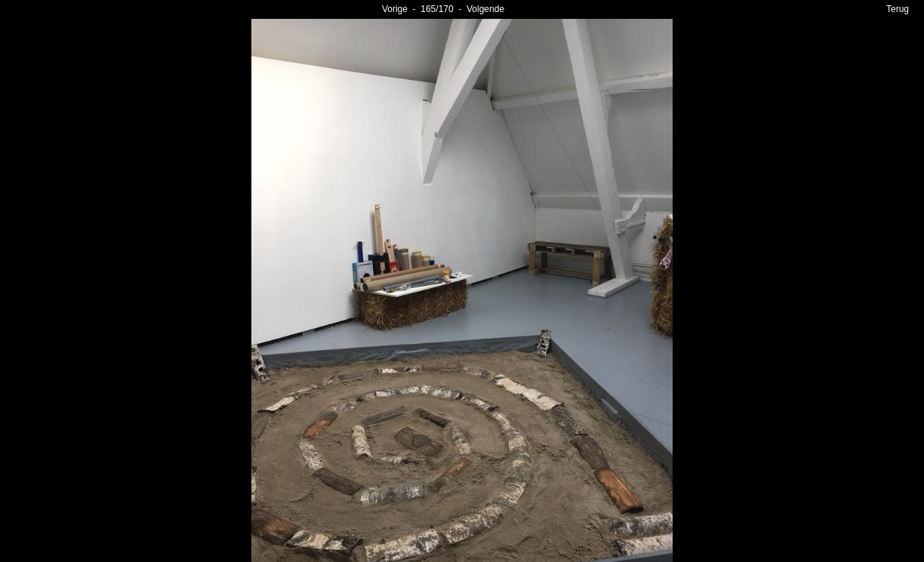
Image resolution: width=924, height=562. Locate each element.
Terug (898, 9)
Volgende (485, 9)
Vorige (395, 9)
